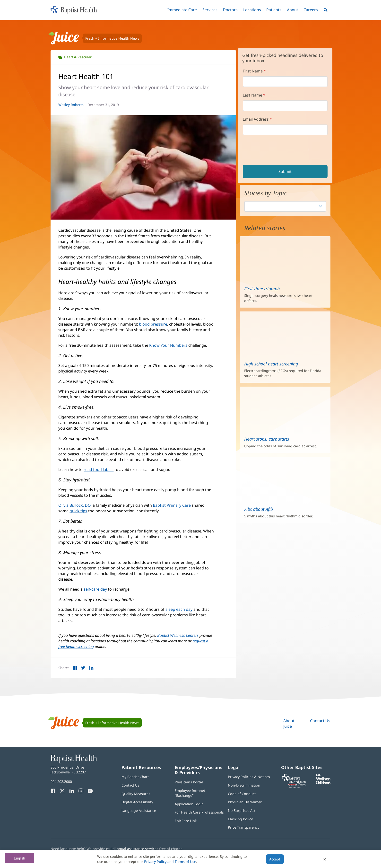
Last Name (252, 95)
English (19, 858)
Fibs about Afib (259, 509)
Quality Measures (136, 794)
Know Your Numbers (168, 345)
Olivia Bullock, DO (74, 505)
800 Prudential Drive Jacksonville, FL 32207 (68, 770)
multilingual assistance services (132, 849)
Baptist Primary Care (172, 505)
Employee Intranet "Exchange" (190, 793)
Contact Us (320, 721)
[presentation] (280, 151)
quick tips (78, 511)
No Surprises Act (242, 810)
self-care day (96, 589)
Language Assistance (139, 810)
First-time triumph (262, 289)
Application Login (189, 804)
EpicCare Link (186, 821)
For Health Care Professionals (199, 812)
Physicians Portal (189, 782)
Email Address (256, 119)
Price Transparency (244, 827)
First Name (253, 71)
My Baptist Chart (135, 777)
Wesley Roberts (71, 105)
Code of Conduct (242, 794)
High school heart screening (271, 364)
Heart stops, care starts (267, 439)
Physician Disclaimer (245, 802)
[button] (182, 10)
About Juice (289, 723)
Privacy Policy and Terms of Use (170, 862)
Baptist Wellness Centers (178, 635)
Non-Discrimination (244, 785)
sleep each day (179, 609)
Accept (275, 859)
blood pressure (153, 324)
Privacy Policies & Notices (249, 777)
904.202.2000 (61, 782)
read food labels (99, 469)
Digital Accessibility (137, 802)
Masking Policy (240, 819)
